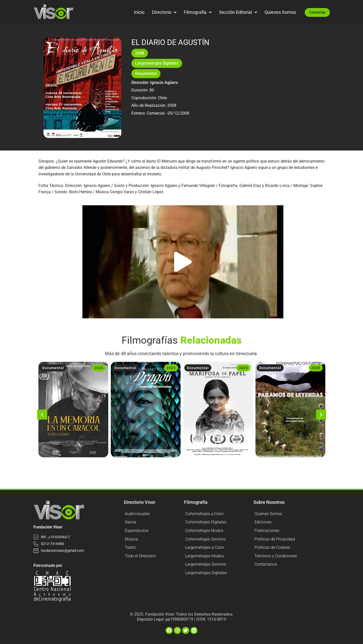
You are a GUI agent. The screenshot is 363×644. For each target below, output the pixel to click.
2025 (99, 368)
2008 (140, 53)
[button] (183, 262)
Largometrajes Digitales (157, 63)
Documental (146, 73)
